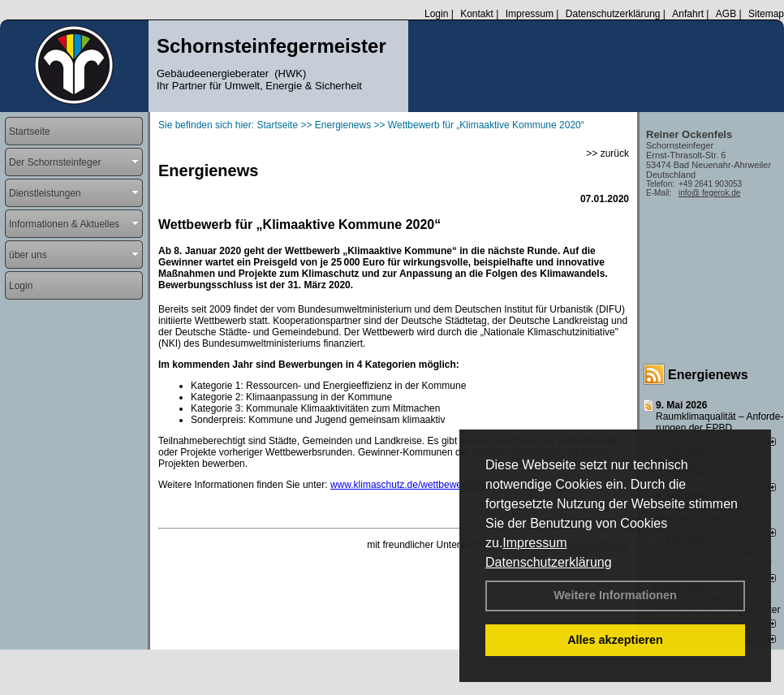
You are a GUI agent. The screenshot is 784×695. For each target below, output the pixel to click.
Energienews (708, 375)
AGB (726, 14)
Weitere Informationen (615, 595)
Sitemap (766, 14)
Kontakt (477, 14)
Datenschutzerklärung (549, 562)
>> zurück (607, 153)
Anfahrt (688, 14)
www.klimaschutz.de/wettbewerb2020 (411, 485)
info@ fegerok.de (709, 193)
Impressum (534, 543)
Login (436, 14)
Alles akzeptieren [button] (615, 640)
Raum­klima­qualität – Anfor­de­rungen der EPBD (719, 422)
